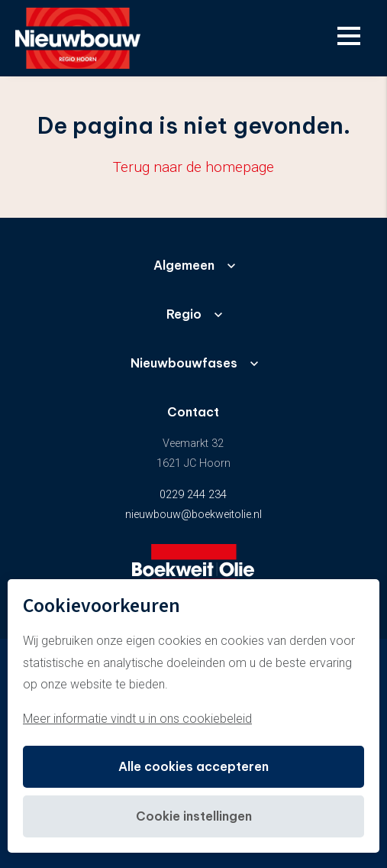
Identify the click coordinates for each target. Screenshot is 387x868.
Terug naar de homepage (193, 167)
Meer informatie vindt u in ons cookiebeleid (137, 719)
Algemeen (184, 265)
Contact (193, 412)
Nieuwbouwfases (184, 363)
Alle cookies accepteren (193, 766)
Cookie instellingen (194, 816)
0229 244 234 (193, 495)
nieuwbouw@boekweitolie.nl (193, 515)
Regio (184, 314)
